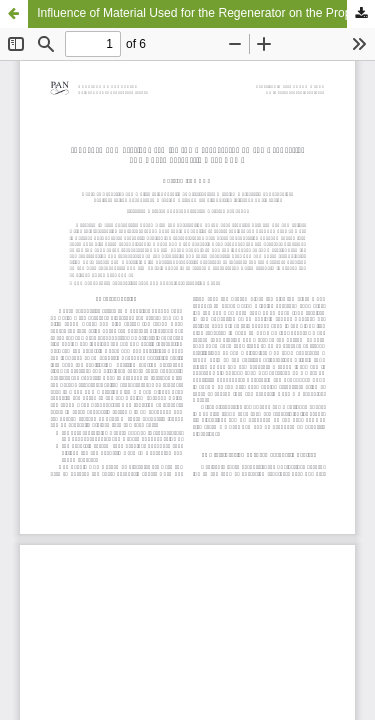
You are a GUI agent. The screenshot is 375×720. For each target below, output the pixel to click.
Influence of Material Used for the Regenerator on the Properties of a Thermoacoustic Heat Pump (206, 13)
